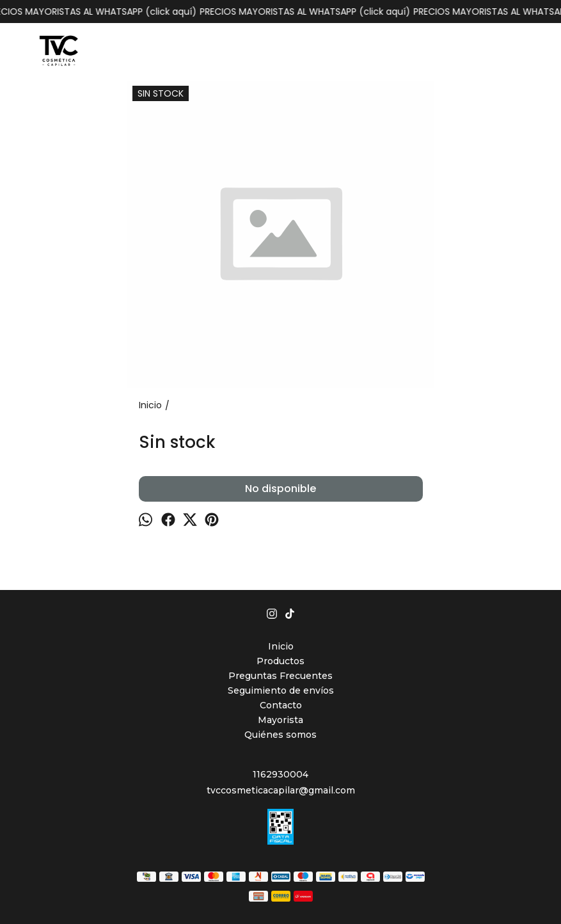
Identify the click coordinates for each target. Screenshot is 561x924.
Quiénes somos (280, 735)
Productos (280, 661)
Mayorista (280, 720)
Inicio (281, 646)
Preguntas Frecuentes (280, 676)
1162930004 (280, 774)
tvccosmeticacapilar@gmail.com (281, 790)
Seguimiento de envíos (281, 690)
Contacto (281, 705)
